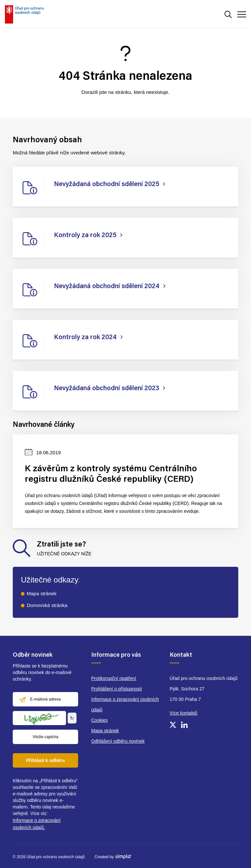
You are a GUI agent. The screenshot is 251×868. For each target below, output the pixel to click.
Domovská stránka (47, 605)
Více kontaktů (184, 713)
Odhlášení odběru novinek (118, 741)
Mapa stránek (42, 593)
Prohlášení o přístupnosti (117, 689)
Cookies (100, 720)
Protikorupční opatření (114, 678)
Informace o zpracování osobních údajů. (37, 824)
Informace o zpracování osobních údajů (125, 704)
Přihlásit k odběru (45, 760)
